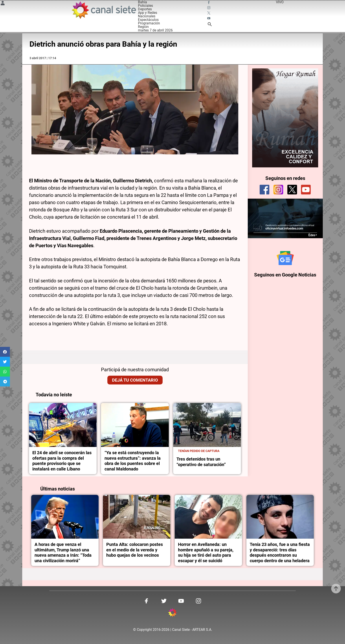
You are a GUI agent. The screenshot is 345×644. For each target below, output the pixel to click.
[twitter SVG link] (209, 14)
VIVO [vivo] (280, 2)
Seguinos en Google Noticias (285, 275)
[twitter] (292, 190)
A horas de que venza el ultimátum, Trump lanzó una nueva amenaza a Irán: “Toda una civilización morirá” (63, 552)
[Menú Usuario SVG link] (3, 4)
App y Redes (148, 13)
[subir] (336, 589)
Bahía (142, 2)
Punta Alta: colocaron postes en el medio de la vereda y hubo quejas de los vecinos (135, 550)
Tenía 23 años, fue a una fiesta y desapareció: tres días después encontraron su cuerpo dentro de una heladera (280, 552)
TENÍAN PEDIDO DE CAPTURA (199, 451)
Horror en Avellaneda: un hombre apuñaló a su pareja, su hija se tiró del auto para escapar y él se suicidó (206, 552)
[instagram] (278, 190)
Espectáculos (148, 20)
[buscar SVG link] (210, 25)
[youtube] (306, 190)
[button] (5, 352)
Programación (149, 23)
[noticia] (63, 425)
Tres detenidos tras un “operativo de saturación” (201, 462)
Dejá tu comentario (135, 380)
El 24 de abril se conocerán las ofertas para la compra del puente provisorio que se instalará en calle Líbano (62, 461)
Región (143, 27)
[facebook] (264, 190)
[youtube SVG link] (209, 19)
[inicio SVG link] (172, 613)
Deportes (145, 9)
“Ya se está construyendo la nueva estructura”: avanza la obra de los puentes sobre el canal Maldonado (133, 461)
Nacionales (147, 16)
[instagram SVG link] (209, 8)
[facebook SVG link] (209, 3)
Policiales (145, 6)
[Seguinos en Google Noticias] (285, 258)
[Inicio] (104, 10)
